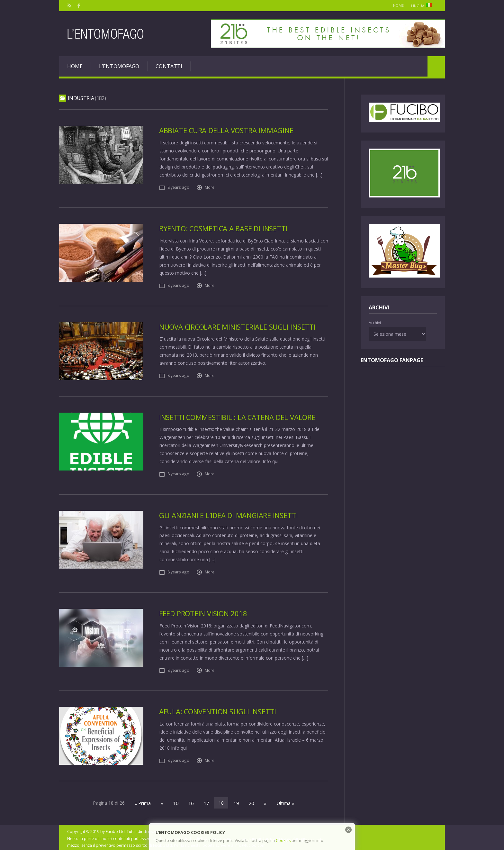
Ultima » (283, 801)
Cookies (283, 841)
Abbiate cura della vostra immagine (227, 130)
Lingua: (423, 6)
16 (192, 801)
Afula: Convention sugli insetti (219, 710)
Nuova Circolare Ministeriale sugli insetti (239, 326)
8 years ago (178, 187)
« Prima (145, 801)
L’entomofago (119, 66)
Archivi (375, 323)
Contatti (169, 66)
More (210, 187)
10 (177, 801)
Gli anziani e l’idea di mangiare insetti (230, 514)
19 (236, 801)
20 (251, 801)
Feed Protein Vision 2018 (204, 612)
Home (395, 5)
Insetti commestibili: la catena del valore (239, 416)
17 (206, 801)
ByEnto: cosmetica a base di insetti (224, 228)
